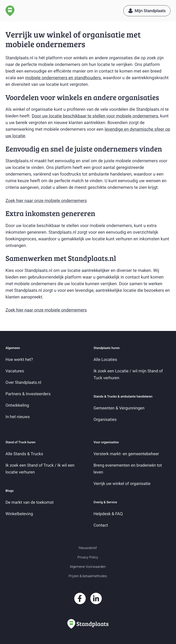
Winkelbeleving (19, 514)
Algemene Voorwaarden (88, 567)
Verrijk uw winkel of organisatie (122, 484)
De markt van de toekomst (30, 502)
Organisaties (105, 420)
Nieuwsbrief (88, 548)
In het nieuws (18, 417)
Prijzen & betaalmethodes (88, 576)
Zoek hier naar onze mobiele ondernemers (46, 201)
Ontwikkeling (17, 405)
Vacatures (15, 371)
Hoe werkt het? (19, 360)
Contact (101, 525)
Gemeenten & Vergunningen (119, 408)
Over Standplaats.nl (23, 383)
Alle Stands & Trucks (24, 454)
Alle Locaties (105, 360)
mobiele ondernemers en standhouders (63, 78)
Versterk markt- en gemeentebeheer (126, 454)
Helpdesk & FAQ (108, 514)
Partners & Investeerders (28, 394)
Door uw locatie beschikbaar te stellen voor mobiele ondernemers (95, 116)
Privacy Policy (88, 557)
